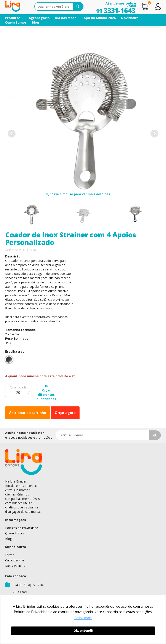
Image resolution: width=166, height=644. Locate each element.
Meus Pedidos (15, 566)
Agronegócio (39, 18)
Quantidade (18, 387)
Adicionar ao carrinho (28, 413)
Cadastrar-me (15, 560)
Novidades (130, 18)
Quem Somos (16, 22)
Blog (35, 22)
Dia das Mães (66, 18)
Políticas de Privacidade (22, 528)
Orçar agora (65, 413)
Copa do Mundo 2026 (99, 18)
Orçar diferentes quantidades (46, 393)
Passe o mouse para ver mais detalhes (78, 194)
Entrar (9, 555)
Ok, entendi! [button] (83, 630)
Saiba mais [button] (83, 618)
